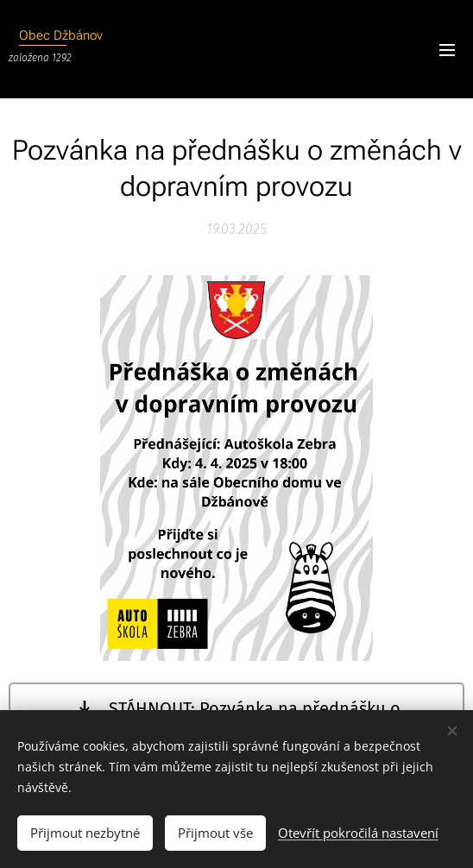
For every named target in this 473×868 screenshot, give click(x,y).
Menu (447, 50)
